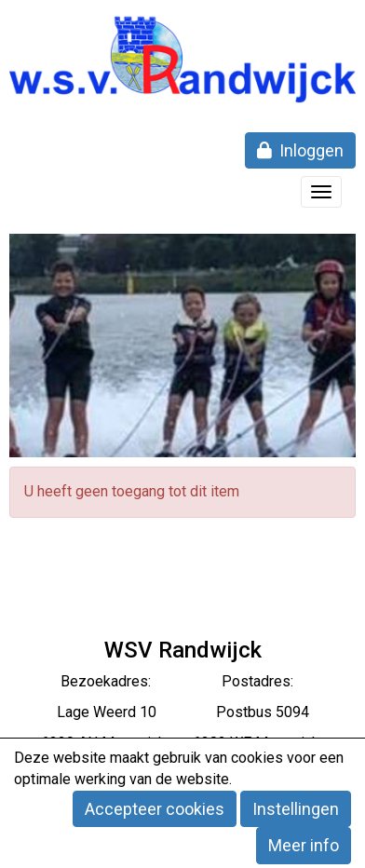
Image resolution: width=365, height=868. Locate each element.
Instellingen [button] (296, 809)
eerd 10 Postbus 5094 (208, 712)
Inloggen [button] (300, 150)
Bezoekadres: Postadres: (182, 681)
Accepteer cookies (155, 809)
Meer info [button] (304, 845)
